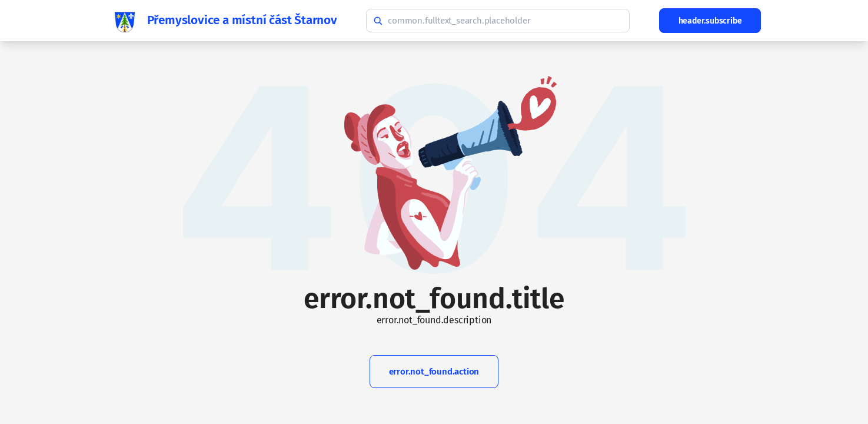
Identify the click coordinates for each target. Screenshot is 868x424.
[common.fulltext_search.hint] (498, 21)
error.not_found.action (434, 372)
